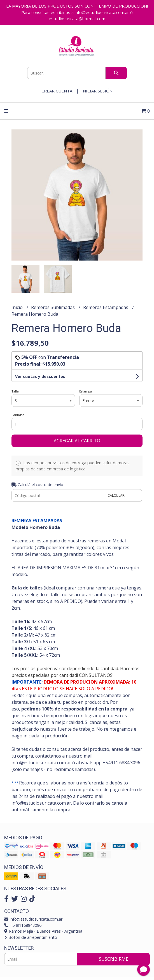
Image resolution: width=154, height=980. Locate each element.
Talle (15, 391)
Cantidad (18, 415)
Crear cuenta (57, 91)
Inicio (18, 307)
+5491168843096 (23, 925)
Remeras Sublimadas (53, 307)
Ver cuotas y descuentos (40, 376)
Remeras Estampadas (106, 307)
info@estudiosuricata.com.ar (33, 919)
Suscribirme (114, 959)
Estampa (86, 391)
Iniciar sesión (97, 91)
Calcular (116, 495)
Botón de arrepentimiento (31, 937)
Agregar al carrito (77, 441)
